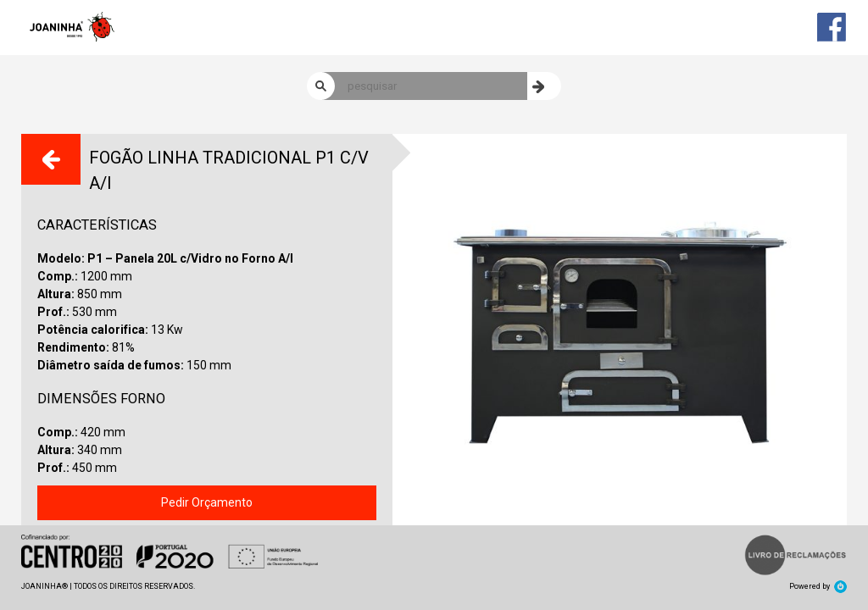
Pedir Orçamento (207, 502)
